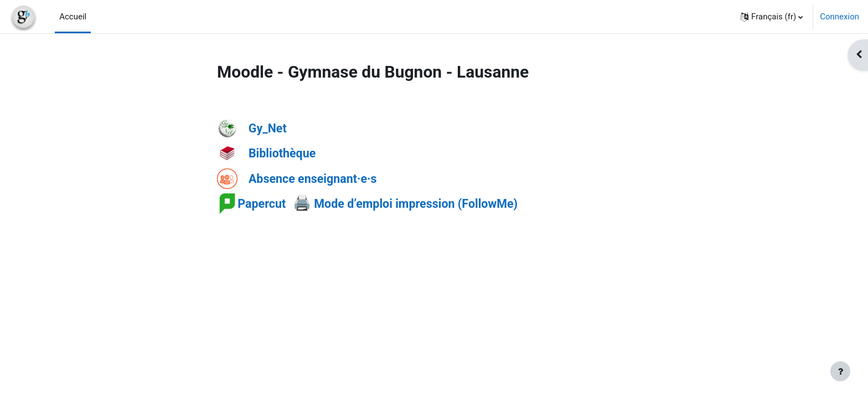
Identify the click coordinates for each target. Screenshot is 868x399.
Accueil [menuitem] (73, 17)
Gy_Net (268, 128)
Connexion (839, 17)
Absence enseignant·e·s (313, 178)
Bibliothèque (282, 153)
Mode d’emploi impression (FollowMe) (414, 204)
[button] (772, 17)
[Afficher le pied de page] (840, 371)
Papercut (262, 204)
